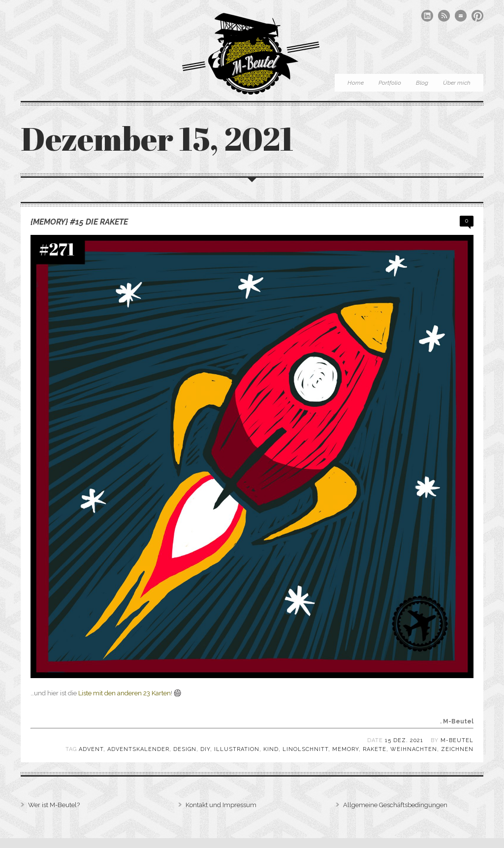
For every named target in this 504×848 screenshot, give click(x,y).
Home (356, 83)
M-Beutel (457, 740)
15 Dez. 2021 (404, 740)
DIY (205, 749)
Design (185, 749)
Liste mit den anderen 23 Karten (125, 693)
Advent (91, 749)
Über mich (457, 83)
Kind (271, 749)
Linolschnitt (305, 749)
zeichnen (457, 749)
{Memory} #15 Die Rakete (79, 222)
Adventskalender (138, 749)
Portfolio (390, 83)
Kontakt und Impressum (221, 805)
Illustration (237, 749)
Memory (346, 749)
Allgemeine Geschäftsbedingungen (395, 805)
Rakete (375, 749)
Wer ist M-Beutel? (54, 805)
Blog (422, 83)
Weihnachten (414, 749)
